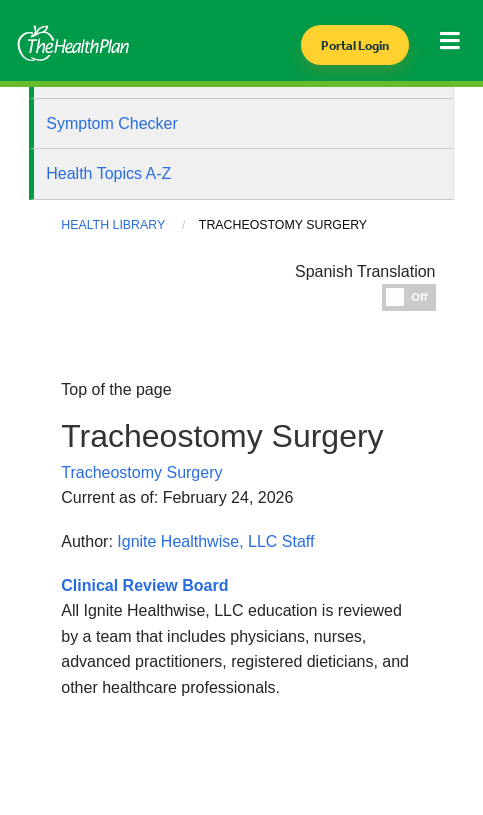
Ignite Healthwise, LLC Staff (215, 541)
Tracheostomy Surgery (141, 472)
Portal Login (355, 45)
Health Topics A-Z (108, 173)
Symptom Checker (112, 123)
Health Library (113, 225)
